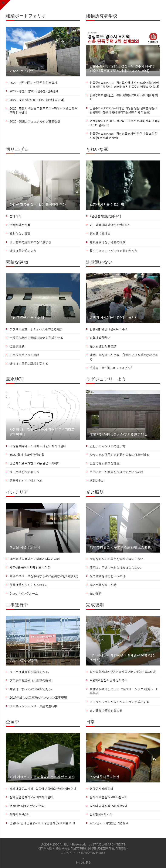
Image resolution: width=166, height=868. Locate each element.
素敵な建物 (17, 262)
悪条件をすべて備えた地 (26, 481)
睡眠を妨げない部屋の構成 (108, 242)
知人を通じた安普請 (103, 346)
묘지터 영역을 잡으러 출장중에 (109, 806)
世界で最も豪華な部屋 (105, 463)
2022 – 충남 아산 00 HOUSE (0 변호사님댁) (37, 100)
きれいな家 (97, 149)
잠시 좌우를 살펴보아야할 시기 (109, 797)
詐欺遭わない (99, 262)
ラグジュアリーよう (106, 379)
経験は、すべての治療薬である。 (32, 689)
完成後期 (95, 604)
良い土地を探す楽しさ (24, 472)
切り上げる (17, 149)
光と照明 (95, 492)
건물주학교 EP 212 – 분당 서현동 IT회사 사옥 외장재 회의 (124, 98)
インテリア (17, 492)
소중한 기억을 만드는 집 (107, 205)
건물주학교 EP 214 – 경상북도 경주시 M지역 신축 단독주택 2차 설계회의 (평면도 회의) (122, 69)
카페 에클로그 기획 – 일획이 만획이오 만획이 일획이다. (43, 789)
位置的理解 (17, 346)
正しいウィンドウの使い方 (108, 446)
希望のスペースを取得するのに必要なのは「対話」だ (44, 576)
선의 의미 (15, 216)
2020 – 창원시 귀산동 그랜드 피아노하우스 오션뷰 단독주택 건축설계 (44, 110)
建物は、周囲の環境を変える (29, 364)
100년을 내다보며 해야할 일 (27, 455)
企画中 (13, 721)
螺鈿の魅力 (97, 481)
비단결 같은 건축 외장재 (27, 317)
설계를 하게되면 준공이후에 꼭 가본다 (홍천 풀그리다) (123, 672)
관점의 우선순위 (20, 815)
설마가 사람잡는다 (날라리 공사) (113, 317)
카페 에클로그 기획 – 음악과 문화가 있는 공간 (42, 777)
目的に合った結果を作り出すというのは (116, 472)
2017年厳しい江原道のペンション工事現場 (38, 698)
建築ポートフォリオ (26, 15)
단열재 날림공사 (100, 338)
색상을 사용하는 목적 (25, 547)
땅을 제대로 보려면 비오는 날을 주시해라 (35, 463)
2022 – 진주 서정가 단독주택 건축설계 (33, 83)
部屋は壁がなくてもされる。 (29, 585)
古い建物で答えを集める (106, 710)
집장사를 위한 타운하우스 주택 (109, 329)
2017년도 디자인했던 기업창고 (109, 823)
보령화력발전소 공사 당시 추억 (109, 680)
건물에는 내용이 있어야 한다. (28, 806)
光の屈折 (96, 594)
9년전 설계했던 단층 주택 (105, 216)
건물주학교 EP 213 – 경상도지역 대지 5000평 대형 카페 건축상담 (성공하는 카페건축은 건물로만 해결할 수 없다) (124, 85)
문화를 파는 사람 (20, 225)
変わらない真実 (20, 234)
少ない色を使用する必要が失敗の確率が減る (119, 455)
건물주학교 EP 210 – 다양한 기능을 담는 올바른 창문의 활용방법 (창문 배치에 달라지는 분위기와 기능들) (124, 110)
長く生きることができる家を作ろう (114, 251)
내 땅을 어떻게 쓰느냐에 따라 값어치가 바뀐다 (38, 446)
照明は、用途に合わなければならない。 (116, 568)
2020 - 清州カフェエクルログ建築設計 (35, 121)
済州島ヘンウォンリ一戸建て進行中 (33, 706)
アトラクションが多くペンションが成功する (119, 702)
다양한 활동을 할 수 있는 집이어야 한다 (38, 205)
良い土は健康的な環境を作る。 (30, 672)
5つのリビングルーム (24, 594)
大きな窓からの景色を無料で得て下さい (116, 559)
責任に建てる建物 (23, 660)
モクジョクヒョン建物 (24, 355)
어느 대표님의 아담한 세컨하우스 (110, 225)
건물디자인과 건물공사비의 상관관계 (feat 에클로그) (42, 823)
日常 (91, 721)
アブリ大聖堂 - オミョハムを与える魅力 (36, 329)
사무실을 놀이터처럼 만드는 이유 (30, 568)
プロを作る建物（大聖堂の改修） (32, 680)
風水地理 (15, 379)
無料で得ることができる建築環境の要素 (120, 547)
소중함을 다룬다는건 (104, 777)
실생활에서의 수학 (101, 815)
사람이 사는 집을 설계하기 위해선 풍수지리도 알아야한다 (42, 432)
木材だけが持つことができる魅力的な (119, 434)
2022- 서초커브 (21, 71)
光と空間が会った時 (103, 585)
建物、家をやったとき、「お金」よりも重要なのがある (124, 357)
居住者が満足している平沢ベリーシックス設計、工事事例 (124, 691)
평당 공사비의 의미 (101, 789)
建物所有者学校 (102, 15)
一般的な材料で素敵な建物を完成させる (36, 338)
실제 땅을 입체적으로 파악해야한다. (32, 797)
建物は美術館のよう (23, 251)
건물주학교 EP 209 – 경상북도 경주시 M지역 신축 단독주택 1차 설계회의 (125, 123)
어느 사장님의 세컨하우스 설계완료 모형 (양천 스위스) (123, 658)
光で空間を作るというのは (108, 576)
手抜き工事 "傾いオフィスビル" (111, 368)
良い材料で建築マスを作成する (30, 242)
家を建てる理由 (100, 234)
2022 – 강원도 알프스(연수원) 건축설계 (34, 91)
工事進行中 (17, 604)
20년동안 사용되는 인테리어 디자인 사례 (35, 559)
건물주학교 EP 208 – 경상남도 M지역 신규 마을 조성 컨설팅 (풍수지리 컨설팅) (124, 136)
